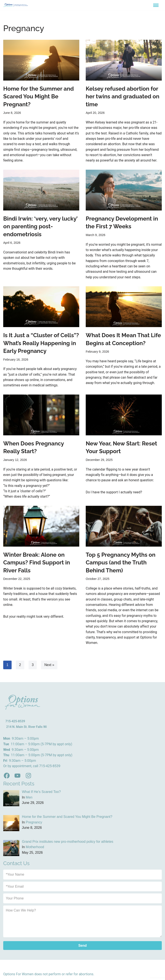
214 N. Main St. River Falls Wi (27, 729)
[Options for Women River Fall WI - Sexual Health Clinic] (16, 5)
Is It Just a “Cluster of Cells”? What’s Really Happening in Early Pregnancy (41, 344)
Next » (49, 667)
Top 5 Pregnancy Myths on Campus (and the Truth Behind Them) (121, 564)
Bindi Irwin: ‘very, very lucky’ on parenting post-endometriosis (40, 227)
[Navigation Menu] (156, 5)
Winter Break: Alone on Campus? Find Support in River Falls (37, 564)
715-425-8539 (15, 724)
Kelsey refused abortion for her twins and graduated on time (123, 97)
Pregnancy (34, 824)
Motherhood (35, 849)
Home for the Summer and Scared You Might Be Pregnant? (38, 97)
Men (29, 799)
